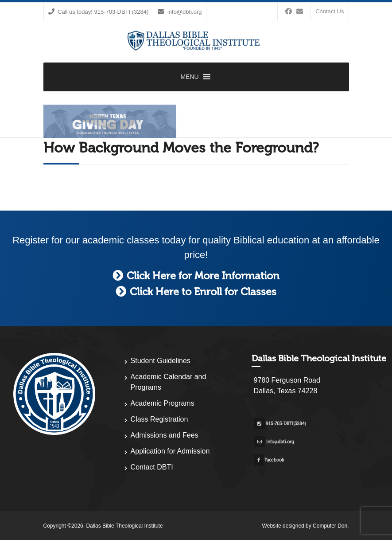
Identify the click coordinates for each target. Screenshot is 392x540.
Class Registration (159, 419)
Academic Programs (163, 403)
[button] (189, 77)
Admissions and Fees (165, 435)
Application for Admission (170, 451)
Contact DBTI (152, 467)
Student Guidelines (161, 361)
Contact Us (330, 11)
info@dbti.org (180, 12)
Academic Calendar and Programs (169, 382)
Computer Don (330, 526)
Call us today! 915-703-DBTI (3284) (99, 12)
